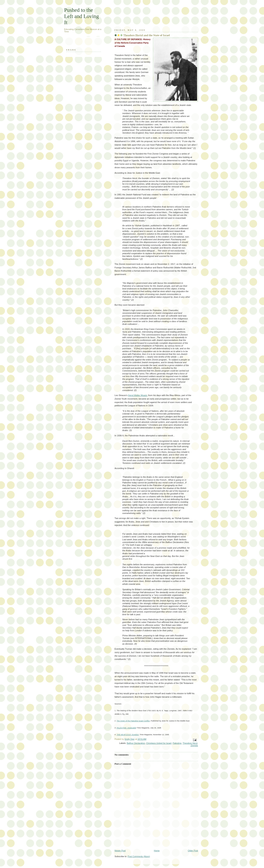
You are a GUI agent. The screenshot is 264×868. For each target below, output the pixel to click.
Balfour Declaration (136, 743)
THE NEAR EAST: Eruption (128, 735)
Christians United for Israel (159, 743)
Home (157, 851)
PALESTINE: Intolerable (126, 728)
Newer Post (120, 851)
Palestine (177, 743)
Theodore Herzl (190, 743)
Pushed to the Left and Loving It (82, 16)
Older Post (193, 851)
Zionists (194, 745)
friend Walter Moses (138, 395)
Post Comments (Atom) (139, 856)
